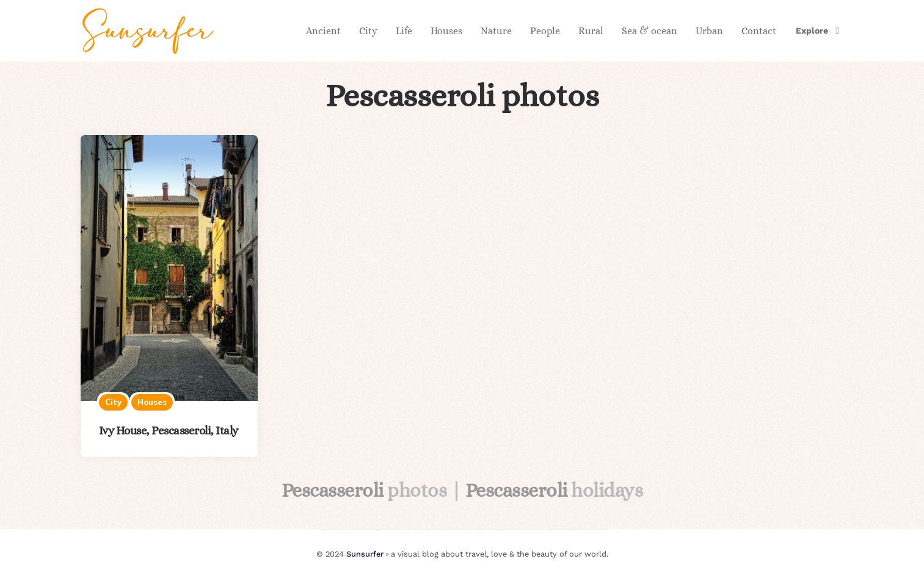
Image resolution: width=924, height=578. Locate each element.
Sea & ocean (649, 31)
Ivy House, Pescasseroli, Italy (169, 430)
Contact (759, 31)
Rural (591, 31)
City (368, 31)
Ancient (323, 31)
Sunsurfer (365, 554)
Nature (496, 31)
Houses (446, 31)
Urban (709, 31)
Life (404, 31)
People (545, 31)
